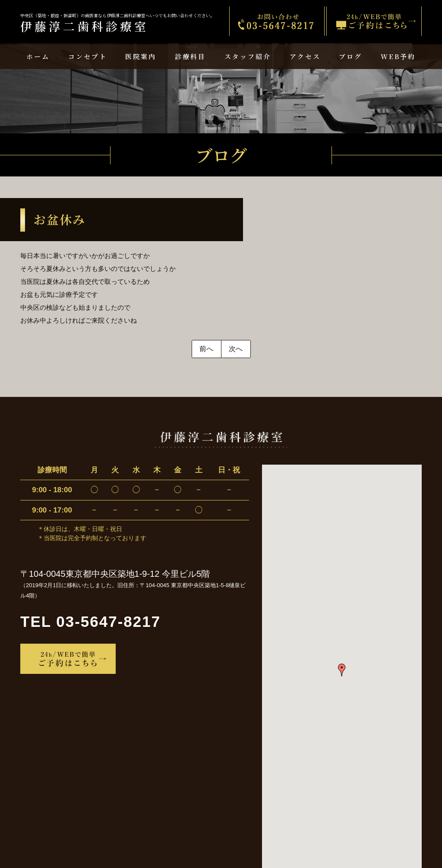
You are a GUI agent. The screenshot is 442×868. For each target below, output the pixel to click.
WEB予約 (398, 56)
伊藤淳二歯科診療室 (117, 24)
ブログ (350, 56)
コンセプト (88, 56)
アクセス (305, 56)
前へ (206, 349)
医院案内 (141, 56)
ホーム (38, 56)
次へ (236, 349)
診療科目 (190, 56)
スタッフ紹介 (248, 56)
